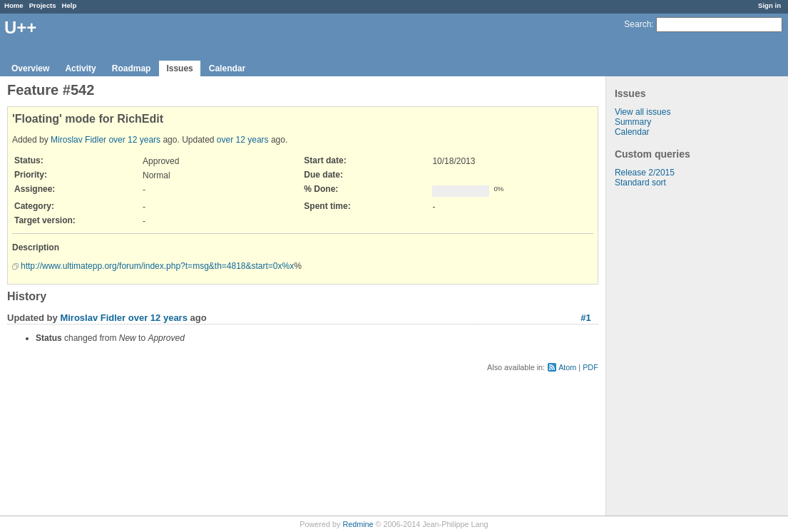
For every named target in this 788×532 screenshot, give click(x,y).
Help (70, 5)
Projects (43, 5)
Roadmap (132, 68)
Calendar (227, 68)
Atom (567, 367)
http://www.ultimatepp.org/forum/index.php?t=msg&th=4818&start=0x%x (157, 266)
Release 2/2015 (645, 173)
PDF (590, 367)
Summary (633, 122)
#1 (585, 318)
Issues (179, 68)
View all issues (643, 112)
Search (638, 24)
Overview (30, 68)
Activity (80, 68)
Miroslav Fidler (78, 140)
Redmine (358, 524)
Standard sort (640, 183)
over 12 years (134, 140)
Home (14, 5)
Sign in (769, 5)
